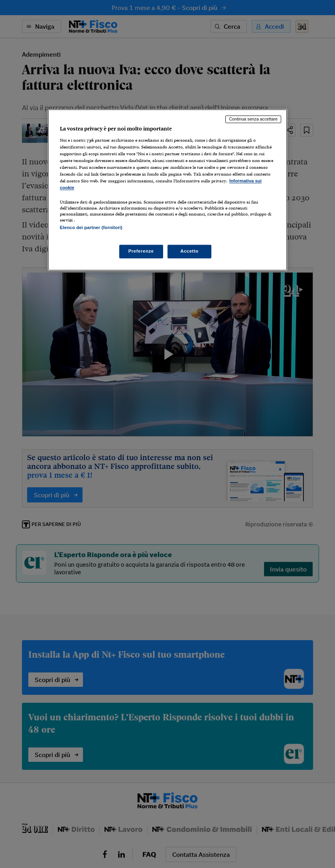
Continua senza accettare (253, 119)
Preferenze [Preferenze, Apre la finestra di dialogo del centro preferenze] (141, 251)
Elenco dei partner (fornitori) (91, 228)
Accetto (189, 251)
